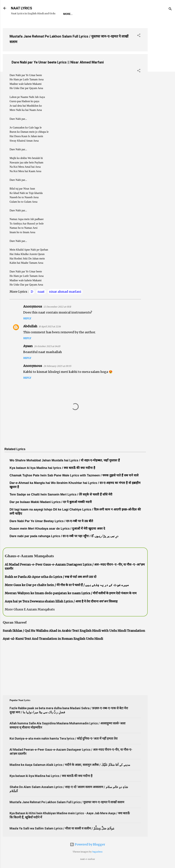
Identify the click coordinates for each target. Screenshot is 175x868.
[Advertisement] (161, 77)
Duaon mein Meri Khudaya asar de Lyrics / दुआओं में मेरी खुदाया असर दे (57, 529)
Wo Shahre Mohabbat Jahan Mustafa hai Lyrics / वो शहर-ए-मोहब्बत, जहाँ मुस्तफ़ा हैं (65, 460)
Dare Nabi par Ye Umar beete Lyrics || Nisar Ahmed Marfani (58, 62)
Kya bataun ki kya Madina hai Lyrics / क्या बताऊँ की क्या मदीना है (51, 776)
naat (41, 292)
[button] (139, 36)
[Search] (170, 9)
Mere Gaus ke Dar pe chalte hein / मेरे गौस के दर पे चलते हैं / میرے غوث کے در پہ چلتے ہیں (67, 585)
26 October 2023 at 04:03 (47, 346)
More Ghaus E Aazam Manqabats (30, 609)
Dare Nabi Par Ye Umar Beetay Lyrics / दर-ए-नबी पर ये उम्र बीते (51, 521)
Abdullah (30, 326)
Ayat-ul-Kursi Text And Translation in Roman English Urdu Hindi (53, 639)
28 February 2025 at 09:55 (57, 366)
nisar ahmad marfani (65, 292)
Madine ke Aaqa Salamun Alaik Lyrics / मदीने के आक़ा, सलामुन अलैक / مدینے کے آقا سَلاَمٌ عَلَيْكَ (70, 765)
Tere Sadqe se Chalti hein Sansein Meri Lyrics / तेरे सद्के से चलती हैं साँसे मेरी (61, 494)
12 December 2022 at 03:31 (57, 307)
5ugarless (97, 852)
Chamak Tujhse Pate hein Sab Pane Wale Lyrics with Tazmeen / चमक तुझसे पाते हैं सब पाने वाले (74, 475)
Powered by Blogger (87, 844)
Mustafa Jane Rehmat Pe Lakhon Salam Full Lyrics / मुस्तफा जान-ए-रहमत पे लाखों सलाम (67, 802)
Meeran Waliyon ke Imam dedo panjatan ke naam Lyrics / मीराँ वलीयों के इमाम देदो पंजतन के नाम (71, 593)
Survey (125, 14)
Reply (27, 318)
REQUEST (83, 14)
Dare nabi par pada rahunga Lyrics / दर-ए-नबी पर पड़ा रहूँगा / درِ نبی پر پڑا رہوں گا (64, 536)
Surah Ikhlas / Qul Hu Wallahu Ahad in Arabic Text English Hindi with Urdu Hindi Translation (74, 631)
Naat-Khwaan (105, 14)
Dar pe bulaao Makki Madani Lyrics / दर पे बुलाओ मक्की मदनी (51, 502)
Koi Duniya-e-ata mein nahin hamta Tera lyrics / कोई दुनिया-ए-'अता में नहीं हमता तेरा (64, 738)
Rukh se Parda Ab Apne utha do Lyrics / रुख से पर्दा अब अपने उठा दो (51, 577)
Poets (141, 14)
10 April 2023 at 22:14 (50, 327)
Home (67, 14)
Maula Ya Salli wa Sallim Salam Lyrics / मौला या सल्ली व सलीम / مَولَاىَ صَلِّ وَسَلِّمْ (62, 828)
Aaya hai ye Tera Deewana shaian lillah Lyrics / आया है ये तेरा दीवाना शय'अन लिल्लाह (61, 601)
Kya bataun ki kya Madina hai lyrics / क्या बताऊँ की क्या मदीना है (52, 468)
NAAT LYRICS (22, 8)
